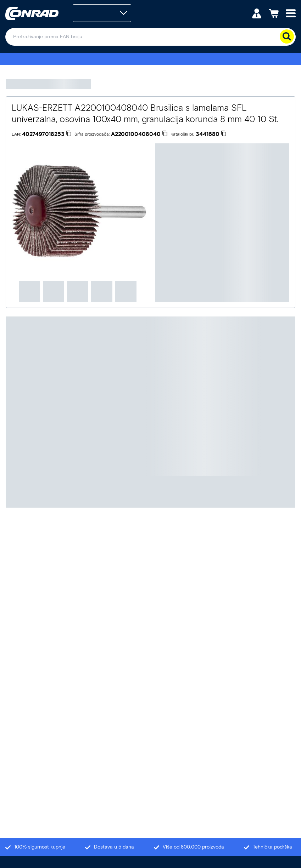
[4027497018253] (47, 134)
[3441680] (211, 134)
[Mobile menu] (291, 13)
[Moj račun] (257, 13)
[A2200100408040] (139, 134)
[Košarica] (274, 13)
